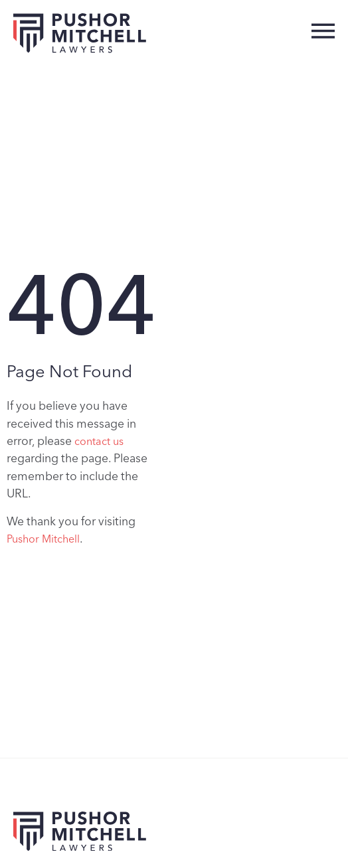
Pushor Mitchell (43, 539)
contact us (99, 441)
